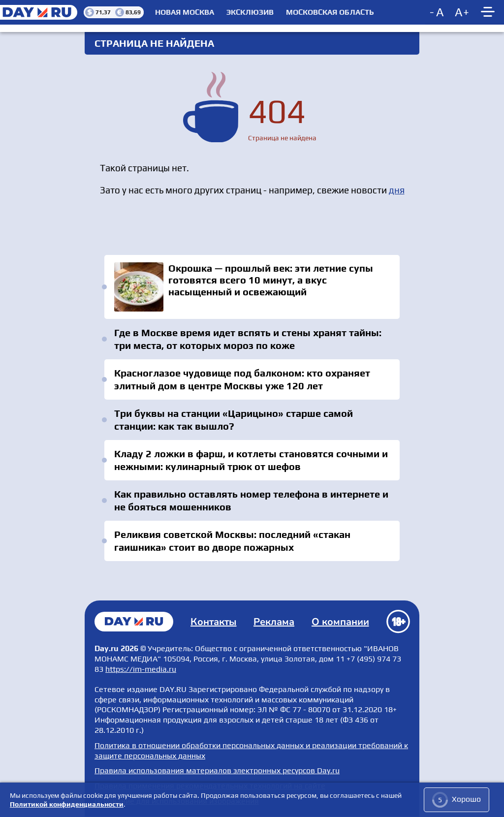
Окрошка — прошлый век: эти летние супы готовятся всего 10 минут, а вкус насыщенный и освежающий (252, 287)
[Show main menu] (489, 12)
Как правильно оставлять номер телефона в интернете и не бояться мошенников (251, 500)
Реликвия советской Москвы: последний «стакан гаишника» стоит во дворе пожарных (232, 541)
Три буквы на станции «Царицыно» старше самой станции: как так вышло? (234, 420)
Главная (134, 622)
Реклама (274, 622)
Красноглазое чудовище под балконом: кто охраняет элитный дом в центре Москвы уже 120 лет (242, 379)
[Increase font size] (462, 12)
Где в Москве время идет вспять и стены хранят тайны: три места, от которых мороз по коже (248, 339)
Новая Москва (185, 12)
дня (397, 190)
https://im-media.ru (141, 669)
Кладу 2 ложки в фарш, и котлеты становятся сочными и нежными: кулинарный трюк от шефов (251, 460)
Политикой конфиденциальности (67, 804)
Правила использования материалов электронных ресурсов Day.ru (217, 770)
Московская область (330, 12)
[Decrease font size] (438, 12)
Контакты (214, 622)
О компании (340, 622)
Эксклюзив (250, 12)
